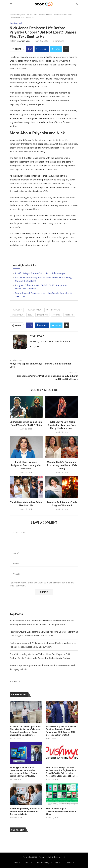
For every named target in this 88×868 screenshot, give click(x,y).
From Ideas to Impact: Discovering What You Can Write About (61, 811)
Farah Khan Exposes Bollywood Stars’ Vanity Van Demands (26, 465)
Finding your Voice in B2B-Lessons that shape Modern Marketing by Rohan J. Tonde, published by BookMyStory (24, 772)
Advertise (70, 863)
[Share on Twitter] (56, 49)
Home (12, 15)
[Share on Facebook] (42, 49)
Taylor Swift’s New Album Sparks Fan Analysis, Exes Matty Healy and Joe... (62, 425)
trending (69, 315)
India (30, 315)
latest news (42, 315)
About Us (28, 863)
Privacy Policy (43, 863)
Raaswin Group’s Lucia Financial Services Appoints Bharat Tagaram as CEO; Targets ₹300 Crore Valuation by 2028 (61, 731)
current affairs (53, 310)
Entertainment (16, 23)
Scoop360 (56, 315)
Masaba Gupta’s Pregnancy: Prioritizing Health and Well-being (62, 465)
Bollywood (17, 310)
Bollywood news (34, 310)
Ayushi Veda (25, 41)
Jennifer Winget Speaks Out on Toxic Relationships (40, 273)
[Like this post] (31, 49)
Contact (57, 863)
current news (17, 315)
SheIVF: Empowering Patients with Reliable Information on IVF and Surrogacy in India (26, 811)
